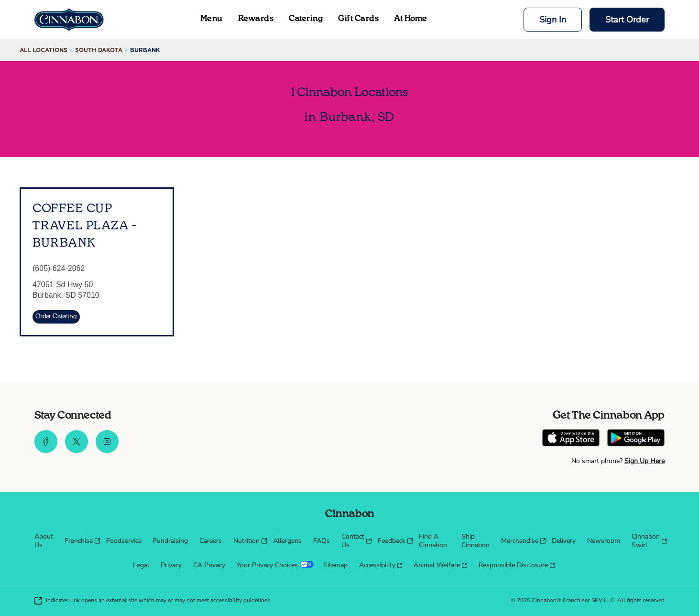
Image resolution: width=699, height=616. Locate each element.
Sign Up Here (644, 461)
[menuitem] (44, 541)
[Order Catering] (56, 317)
